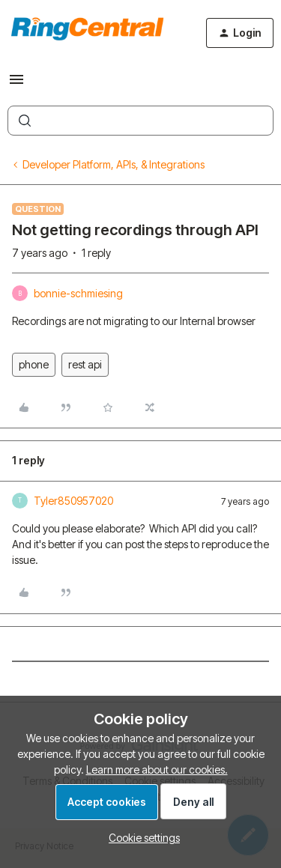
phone (34, 364)
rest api (85, 364)
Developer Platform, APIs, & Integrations (114, 164)
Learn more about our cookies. (157, 770)
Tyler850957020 (73, 501)
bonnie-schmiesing (78, 293)
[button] (16, 84)
